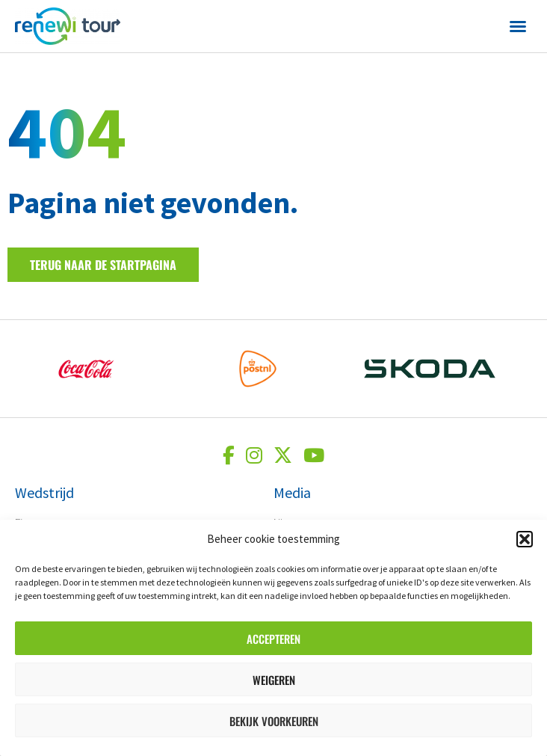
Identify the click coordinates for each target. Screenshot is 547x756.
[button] (525, 539)
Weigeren (274, 680)
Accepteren (273, 639)
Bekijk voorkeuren (274, 721)
